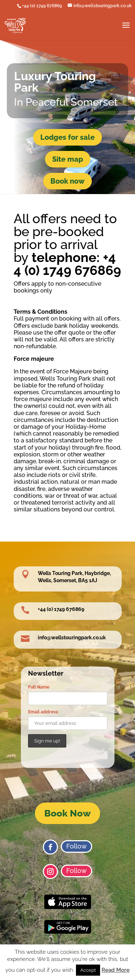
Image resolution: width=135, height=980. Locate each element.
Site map (68, 159)
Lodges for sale (67, 137)
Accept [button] (88, 970)
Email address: (43, 712)
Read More (116, 970)
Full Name (39, 687)
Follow (76, 846)
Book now (67, 181)
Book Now (67, 813)
